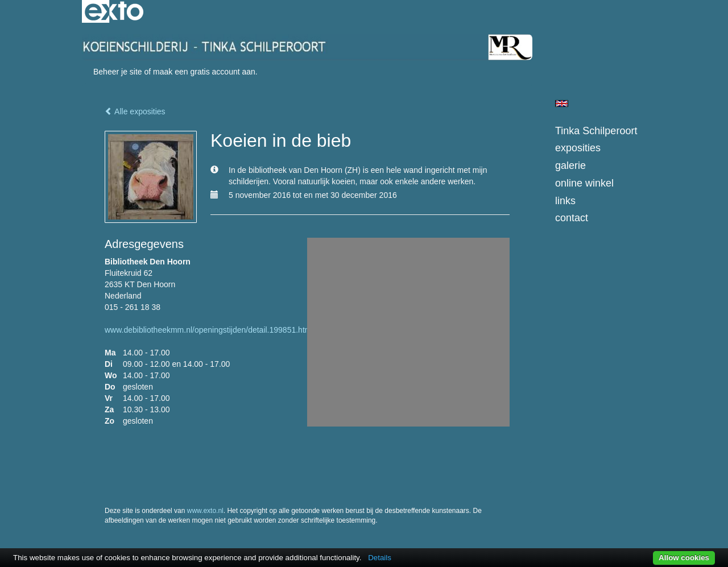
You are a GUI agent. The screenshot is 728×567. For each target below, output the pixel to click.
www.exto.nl (205, 511)
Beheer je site (118, 72)
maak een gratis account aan (204, 72)
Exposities (578, 148)
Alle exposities (135, 111)
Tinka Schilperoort (596, 131)
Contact (572, 218)
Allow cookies (684, 558)
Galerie (570, 165)
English (562, 104)
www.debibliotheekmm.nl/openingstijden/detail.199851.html (209, 330)
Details (380, 558)
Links (565, 201)
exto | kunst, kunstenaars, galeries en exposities (114, 11)
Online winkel (584, 183)
